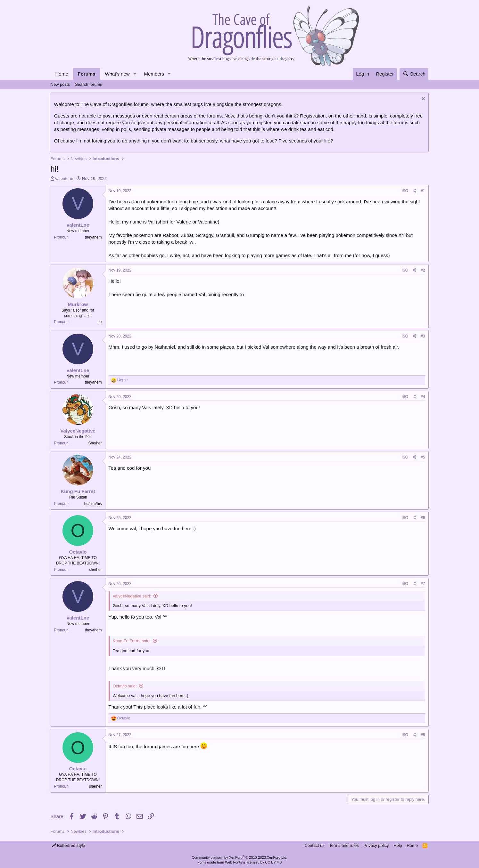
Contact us (314, 845)
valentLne (64, 178)
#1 (423, 191)
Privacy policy (376, 845)
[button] (135, 74)
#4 (423, 397)
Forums (87, 74)
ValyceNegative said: (132, 596)
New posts (60, 84)
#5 (423, 457)
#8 (423, 735)
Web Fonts (233, 862)
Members (154, 74)
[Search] (414, 74)
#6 (423, 518)
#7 (423, 584)
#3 (423, 336)
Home (62, 74)
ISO (405, 191)
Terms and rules (344, 845)
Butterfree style (69, 845)
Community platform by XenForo (240, 857)
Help (398, 845)
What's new (117, 74)
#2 (423, 270)
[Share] (414, 191)
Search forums (89, 84)
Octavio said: (125, 686)
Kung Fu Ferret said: (132, 641)
